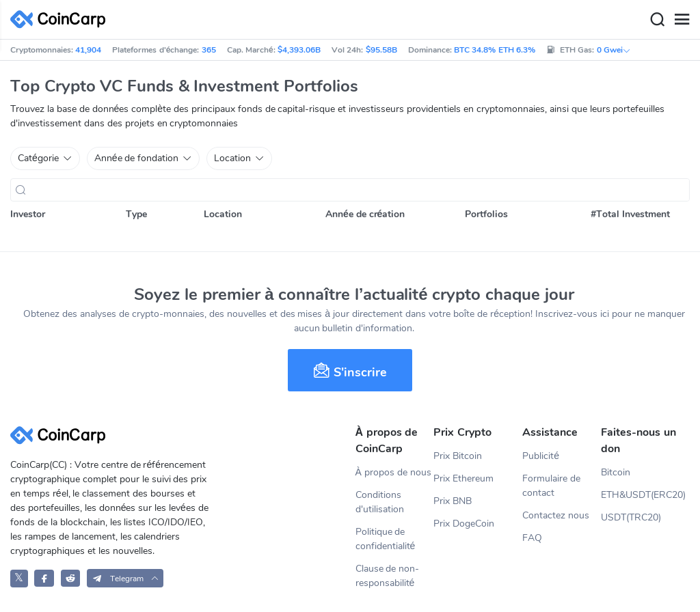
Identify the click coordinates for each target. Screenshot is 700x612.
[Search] (657, 20)
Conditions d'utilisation (380, 502)
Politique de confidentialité (386, 539)
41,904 (88, 50)
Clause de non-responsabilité (388, 576)
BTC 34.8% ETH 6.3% (495, 50)
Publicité (541, 456)
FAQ (532, 538)
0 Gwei (614, 50)
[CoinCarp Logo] (62, 19)
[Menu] (682, 20)
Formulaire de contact (551, 486)
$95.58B (381, 50)
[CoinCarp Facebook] (44, 578)
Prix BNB (453, 501)
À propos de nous (393, 472)
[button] (125, 578)
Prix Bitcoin (458, 456)
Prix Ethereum (463, 478)
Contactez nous (556, 515)
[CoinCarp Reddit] (71, 578)
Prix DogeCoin (464, 524)
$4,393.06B (299, 50)
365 (209, 50)
